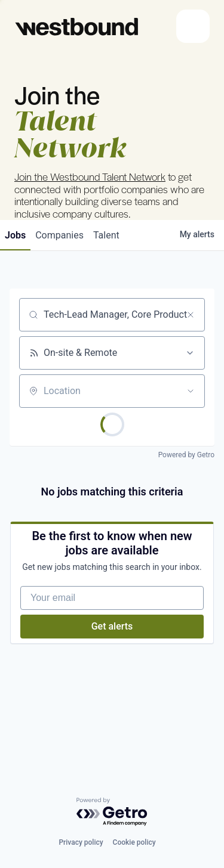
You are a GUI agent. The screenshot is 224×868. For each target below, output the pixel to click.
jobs (15, 235)
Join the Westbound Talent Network (90, 176)
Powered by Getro (186, 455)
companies (59, 235)
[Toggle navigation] (193, 26)
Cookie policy (134, 842)
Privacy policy (81, 842)
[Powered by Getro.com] (112, 812)
